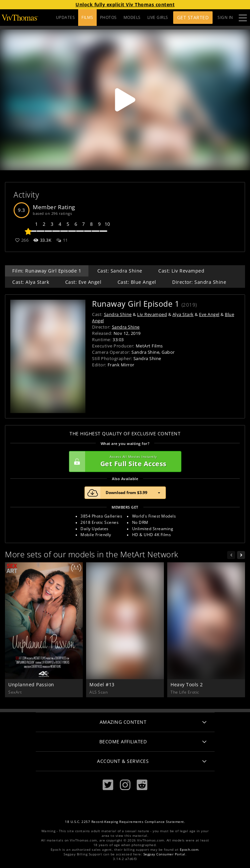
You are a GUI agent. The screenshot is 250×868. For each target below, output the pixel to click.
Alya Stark (183, 314)
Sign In (225, 17)
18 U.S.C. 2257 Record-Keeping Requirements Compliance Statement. (125, 822)
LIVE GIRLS (158, 17)
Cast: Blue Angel (137, 282)
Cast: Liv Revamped (181, 271)
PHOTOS (108, 17)
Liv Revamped (152, 314)
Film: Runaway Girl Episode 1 (47, 271)
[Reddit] (142, 785)
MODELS (132, 17)
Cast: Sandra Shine (120, 271)
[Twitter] (108, 785)
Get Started (193, 17)
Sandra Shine (118, 314)
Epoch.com (189, 850)
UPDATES (66, 17)
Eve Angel (209, 314)
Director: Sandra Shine (199, 282)
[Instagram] (125, 785)
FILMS (87, 17)
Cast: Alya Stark (31, 282)
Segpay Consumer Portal (164, 854)
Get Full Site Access (124, 462)
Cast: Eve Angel (83, 282)
